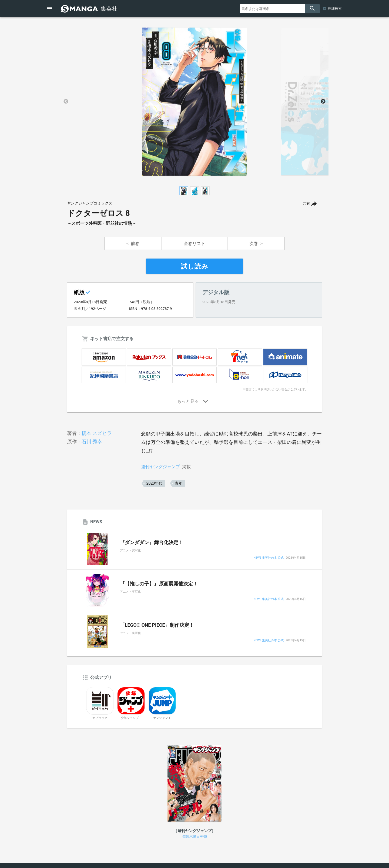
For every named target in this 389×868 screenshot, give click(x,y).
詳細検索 (335, 9)
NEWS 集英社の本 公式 (268, 558)
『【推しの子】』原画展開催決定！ (159, 584)
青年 (179, 483)
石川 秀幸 (92, 442)
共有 (306, 204)
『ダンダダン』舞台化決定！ (152, 542)
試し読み (194, 266)
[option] (194, 102)
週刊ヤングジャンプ (160, 467)
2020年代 (154, 483)
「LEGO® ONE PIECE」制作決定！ (157, 625)
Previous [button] (66, 102)
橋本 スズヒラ (97, 433)
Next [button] (323, 102)
